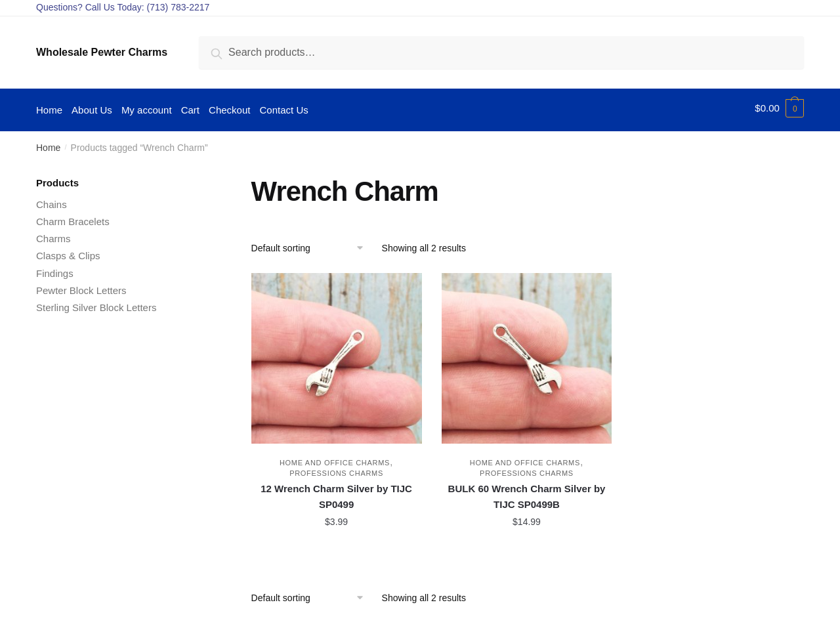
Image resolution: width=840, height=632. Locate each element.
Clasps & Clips (68, 252)
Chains (52, 201)
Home (48, 144)
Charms (53, 235)
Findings (55, 270)
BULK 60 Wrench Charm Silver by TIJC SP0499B (527, 493)
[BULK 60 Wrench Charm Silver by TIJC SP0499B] (527, 355)
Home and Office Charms (335, 459)
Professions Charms (336, 470)
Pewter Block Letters (81, 287)
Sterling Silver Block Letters (96, 304)
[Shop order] (312, 245)
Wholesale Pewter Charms (102, 52)
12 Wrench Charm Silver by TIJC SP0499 (336, 493)
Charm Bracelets (73, 218)
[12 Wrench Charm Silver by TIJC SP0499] (337, 355)
